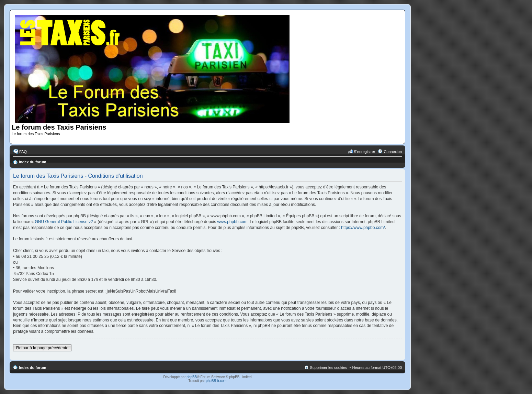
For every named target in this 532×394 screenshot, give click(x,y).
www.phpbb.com (233, 222)
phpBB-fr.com (216, 381)
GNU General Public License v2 (64, 222)
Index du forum (32, 162)
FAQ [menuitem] (23, 152)
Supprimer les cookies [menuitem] (328, 368)
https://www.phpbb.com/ (363, 228)
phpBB (192, 377)
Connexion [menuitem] (393, 152)
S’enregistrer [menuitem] (364, 152)
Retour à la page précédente (42, 348)
